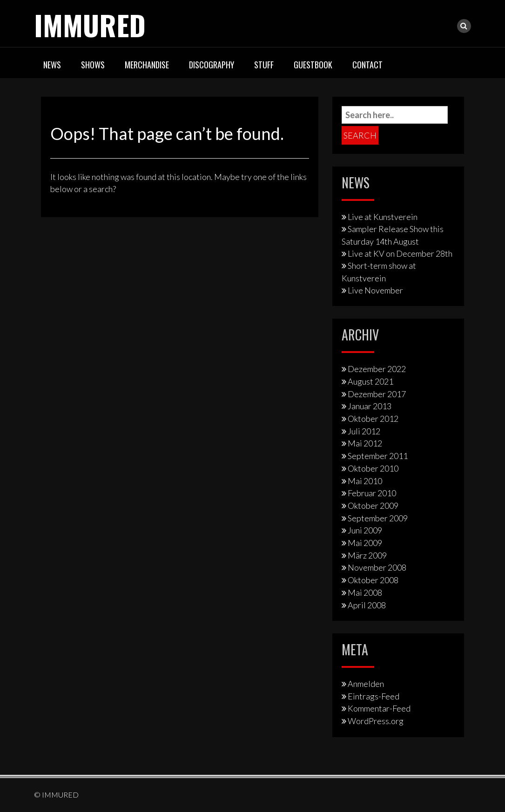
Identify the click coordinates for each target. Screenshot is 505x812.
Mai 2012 (365, 443)
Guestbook (313, 65)
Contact (367, 65)
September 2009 (378, 518)
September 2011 (378, 456)
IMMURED (90, 24)
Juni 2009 (365, 530)
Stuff (264, 65)
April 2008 (367, 605)
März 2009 (367, 555)
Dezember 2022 (377, 369)
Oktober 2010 (373, 468)
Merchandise (147, 65)
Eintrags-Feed (374, 696)
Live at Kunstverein (383, 217)
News (52, 65)
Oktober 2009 (373, 506)
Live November (375, 290)
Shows (93, 65)
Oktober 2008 (373, 580)
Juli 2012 (364, 431)
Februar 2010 (372, 493)
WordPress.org (376, 721)
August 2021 (370, 381)
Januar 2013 (370, 406)
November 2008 (377, 567)
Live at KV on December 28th (400, 253)
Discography (212, 65)
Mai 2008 (365, 592)
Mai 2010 (365, 481)
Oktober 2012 (373, 419)
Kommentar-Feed (379, 708)
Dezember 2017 (377, 394)
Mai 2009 (365, 543)
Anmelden (366, 684)
